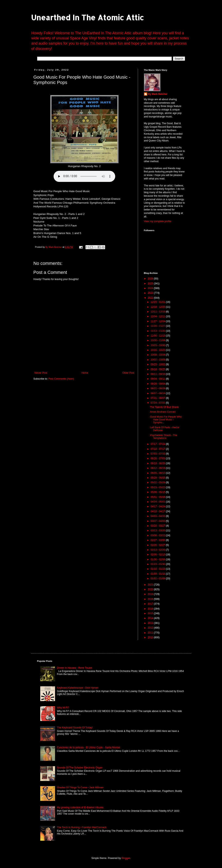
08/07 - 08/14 (158, 393)
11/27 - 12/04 (158, 321)
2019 (151, 594)
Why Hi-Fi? (63, 708)
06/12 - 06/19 (158, 468)
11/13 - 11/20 (158, 331)
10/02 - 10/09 (158, 360)
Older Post (128, 373)
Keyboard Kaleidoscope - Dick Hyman (78, 688)
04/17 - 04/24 (158, 506)
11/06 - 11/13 (158, 336)
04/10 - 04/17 (158, 511)
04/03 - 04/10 (158, 516)
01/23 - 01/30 (158, 564)
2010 (151, 637)
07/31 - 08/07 (158, 398)
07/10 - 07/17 (158, 449)
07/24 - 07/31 (158, 403)
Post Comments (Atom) (61, 379)
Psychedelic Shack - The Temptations (163, 437)
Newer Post (41, 373)
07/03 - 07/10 (158, 454)
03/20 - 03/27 (158, 526)
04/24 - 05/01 (158, 502)
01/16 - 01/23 (158, 569)
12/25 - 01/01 (158, 302)
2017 (151, 604)
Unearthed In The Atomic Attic (87, 17)
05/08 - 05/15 (158, 492)
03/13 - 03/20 (158, 530)
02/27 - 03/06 (158, 540)
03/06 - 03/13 (158, 535)
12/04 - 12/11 (158, 316)
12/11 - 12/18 (158, 312)
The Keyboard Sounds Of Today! (75, 728)
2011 (151, 633)
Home (85, 373)
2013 (151, 623)
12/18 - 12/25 (158, 307)
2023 (151, 293)
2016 (151, 609)
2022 (151, 298)
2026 (151, 279)
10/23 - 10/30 (158, 345)
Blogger (126, 858)
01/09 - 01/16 (158, 574)
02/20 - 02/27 (158, 545)
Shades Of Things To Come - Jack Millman (80, 788)
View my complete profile (158, 221)
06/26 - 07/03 (158, 458)
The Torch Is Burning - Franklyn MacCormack (82, 827)
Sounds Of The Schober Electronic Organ (80, 768)
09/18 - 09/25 (158, 369)
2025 (151, 284)
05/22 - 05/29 (158, 482)
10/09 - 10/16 (158, 355)
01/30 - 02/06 (158, 559)
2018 (151, 599)
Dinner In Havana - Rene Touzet (74, 668)
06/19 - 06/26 (158, 463)
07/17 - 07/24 (158, 444)
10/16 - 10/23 (158, 350)
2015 (151, 613)
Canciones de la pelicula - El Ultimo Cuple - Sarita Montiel (88, 747)
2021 (151, 585)
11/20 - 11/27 (158, 326)
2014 (151, 618)
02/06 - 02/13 (158, 555)
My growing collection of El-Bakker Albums (80, 807)
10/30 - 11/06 (158, 340)
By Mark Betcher (158, 94)
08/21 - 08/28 (158, 388)
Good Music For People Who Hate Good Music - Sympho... (166, 420)
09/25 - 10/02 (158, 364)
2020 (151, 589)
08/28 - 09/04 (158, 384)
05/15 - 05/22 (158, 487)
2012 (151, 628)
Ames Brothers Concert (163, 412)
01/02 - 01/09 (158, 579)
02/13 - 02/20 (158, 550)
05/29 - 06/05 (158, 478)
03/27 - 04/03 (158, 521)
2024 (151, 288)
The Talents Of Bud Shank (164, 407)
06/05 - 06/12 (158, 473)
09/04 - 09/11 (158, 379)
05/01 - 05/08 (158, 497)
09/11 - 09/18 (158, 374)
